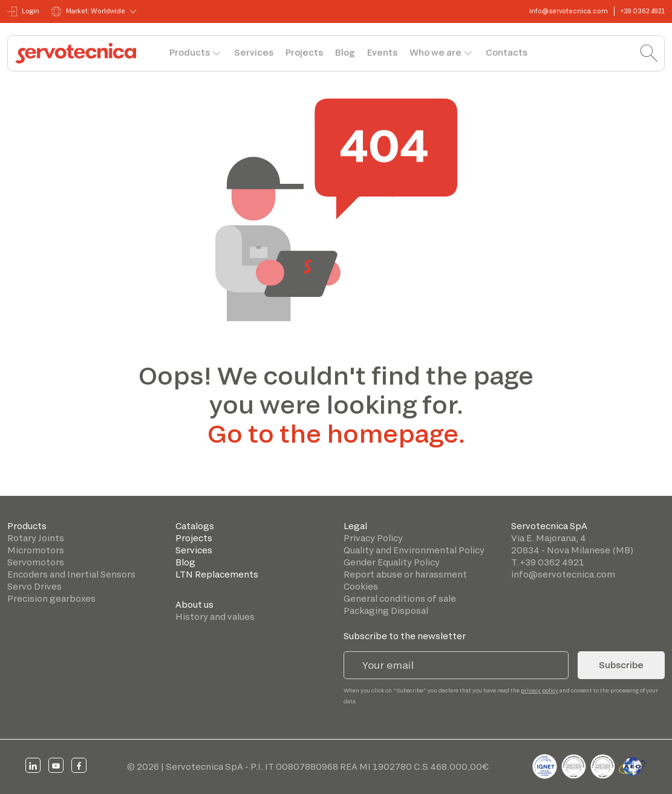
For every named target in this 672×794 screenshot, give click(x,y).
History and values (215, 617)
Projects (304, 52)
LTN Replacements (217, 574)
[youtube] (56, 765)
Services (254, 52)
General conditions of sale (400, 598)
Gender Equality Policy (392, 562)
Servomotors (36, 562)
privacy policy (540, 690)
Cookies (361, 586)
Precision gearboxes (51, 598)
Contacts (507, 52)
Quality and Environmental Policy (414, 550)
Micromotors (36, 550)
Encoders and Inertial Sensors (71, 574)
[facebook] (79, 765)
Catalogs (195, 526)
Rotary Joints (36, 538)
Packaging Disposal (386, 610)
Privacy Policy (373, 538)
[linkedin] (33, 765)
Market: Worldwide (88, 11)
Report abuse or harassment (405, 574)
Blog (345, 52)
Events (382, 52)
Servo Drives (34, 586)
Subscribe (621, 665)
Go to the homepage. (336, 433)
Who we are (435, 52)
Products (190, 52)
